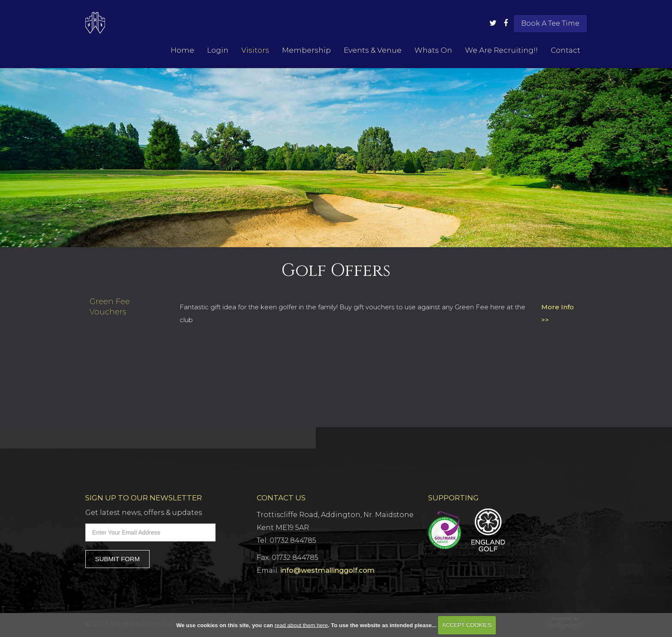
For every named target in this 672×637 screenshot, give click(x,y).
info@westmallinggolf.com (327, 570)
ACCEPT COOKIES (467, 625)
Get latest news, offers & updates (144, 513)
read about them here (301, 625)
